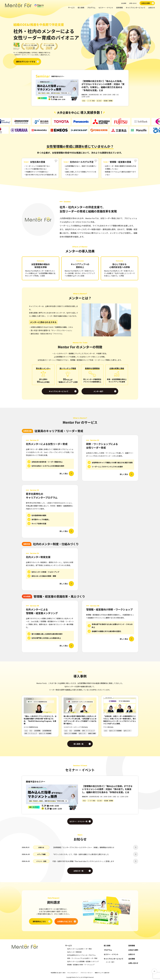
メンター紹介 (110, 962)
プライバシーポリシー (87, 973)
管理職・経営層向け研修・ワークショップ (81, 965)
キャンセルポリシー (73, 973)
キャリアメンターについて (136, 8)
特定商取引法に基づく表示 (58, 973)
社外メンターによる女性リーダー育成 (79, 949)
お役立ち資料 (133, 950)
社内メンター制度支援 (74, 952)
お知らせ (152, 8)
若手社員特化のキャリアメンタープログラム (81, 955)
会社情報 (124, 3)
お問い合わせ (133, 3)
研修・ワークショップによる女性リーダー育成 (82, 958)
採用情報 (119, 8)
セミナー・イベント (106, 8)
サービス (71, 8)
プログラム (91, 8)
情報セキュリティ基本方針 (102, 973)
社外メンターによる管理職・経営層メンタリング (83, 961)
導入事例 (81, 8)
